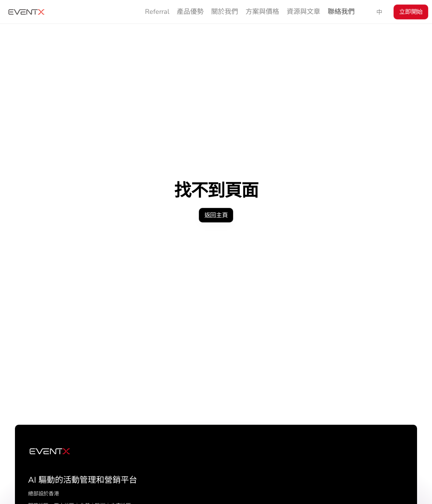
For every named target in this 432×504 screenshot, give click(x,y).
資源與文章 (303, 12)
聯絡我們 (341, 12)
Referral (157, 12)
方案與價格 (262, 12)
